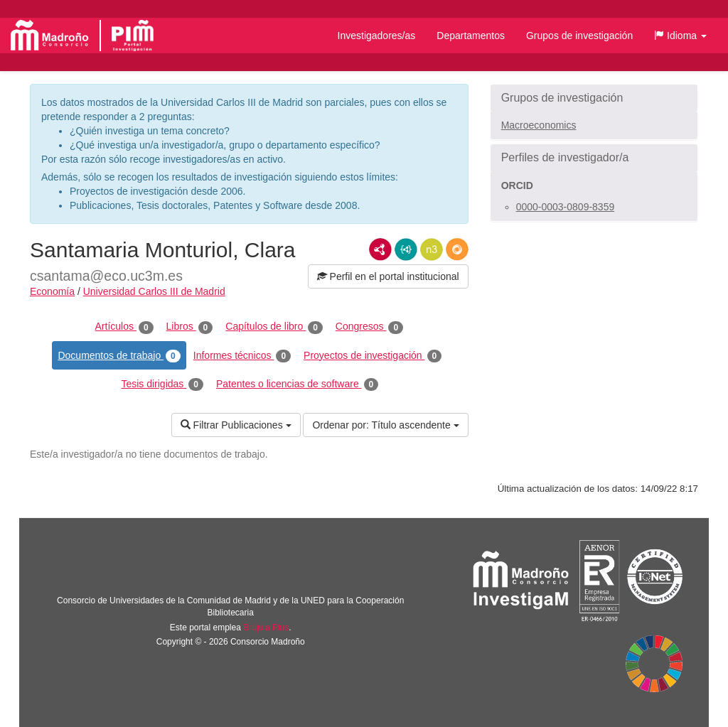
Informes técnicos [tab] (242, 356)
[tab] (594, 98)
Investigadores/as (377, 36)
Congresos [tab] (369, 327)
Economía (52, 291)
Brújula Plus (266, 628)
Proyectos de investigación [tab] (373, 356)
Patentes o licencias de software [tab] (297, 384)
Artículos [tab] (124, 327)
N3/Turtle (432, 249)
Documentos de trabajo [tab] (119, 356)
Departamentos (471, 36)
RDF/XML (380, 249)
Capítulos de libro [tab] (274, 327)
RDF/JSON (457, 249)
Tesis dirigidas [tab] (162, 384)
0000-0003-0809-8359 (566, 207)
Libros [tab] (190, 327)
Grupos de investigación (579, 36)
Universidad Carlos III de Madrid (154, 291)
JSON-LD (406, 249)
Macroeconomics (539, 125)
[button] (680, 36)
